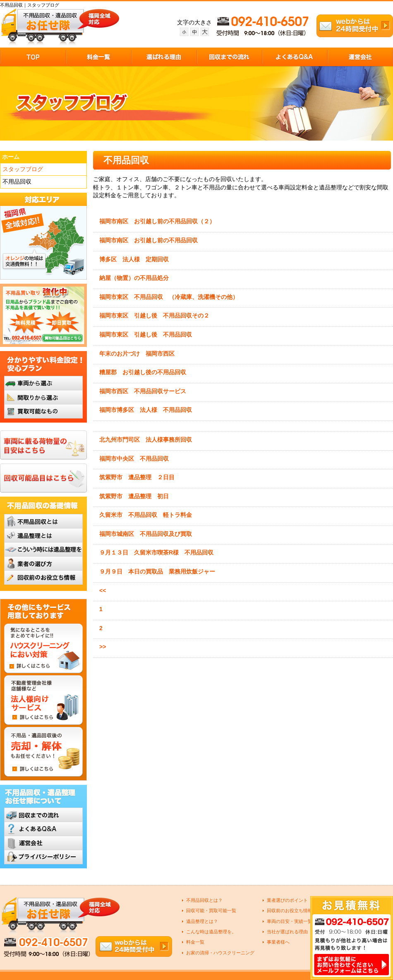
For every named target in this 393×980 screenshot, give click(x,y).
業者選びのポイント (287, 900)
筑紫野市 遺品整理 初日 (134, 496)
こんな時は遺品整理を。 (211, 932)
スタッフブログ (23, 169)
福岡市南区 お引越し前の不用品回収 (149, 240)
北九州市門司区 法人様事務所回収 (146, 440)
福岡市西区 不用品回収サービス (143, 391)
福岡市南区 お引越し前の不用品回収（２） (157, 221)
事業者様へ (278, 942)
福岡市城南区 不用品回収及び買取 (146, 534)
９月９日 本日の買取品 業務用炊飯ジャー (157, 571)
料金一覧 (195, 942)
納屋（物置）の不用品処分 (134, 278)
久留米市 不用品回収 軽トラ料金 (146, 515)
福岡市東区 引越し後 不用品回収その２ (154, 316)
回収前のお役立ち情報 (290, 911)
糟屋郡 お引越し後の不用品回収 (146, 372)
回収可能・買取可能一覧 (211, 911)
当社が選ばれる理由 (287, 932)
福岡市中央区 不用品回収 (134, 459)
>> (103, 647)
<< (103, 590)
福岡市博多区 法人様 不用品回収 (146, 410)
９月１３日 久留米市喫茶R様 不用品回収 (156, 552)
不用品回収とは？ (204, 900)
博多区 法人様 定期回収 (134, 259)
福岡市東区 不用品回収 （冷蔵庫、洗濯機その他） (169, 297)
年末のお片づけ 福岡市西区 (137, 354)
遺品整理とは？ (202, 921)
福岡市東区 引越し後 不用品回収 (149, 335)
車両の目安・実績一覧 (290, 921)
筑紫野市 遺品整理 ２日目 (137, 477)
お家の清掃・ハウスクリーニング (220, 953)
